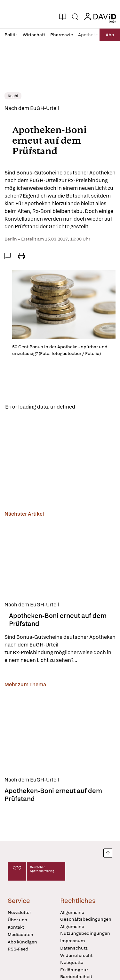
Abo (110, 35)
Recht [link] (13, 96)
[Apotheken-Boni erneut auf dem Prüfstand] (60, 558)
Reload (89, 407)
